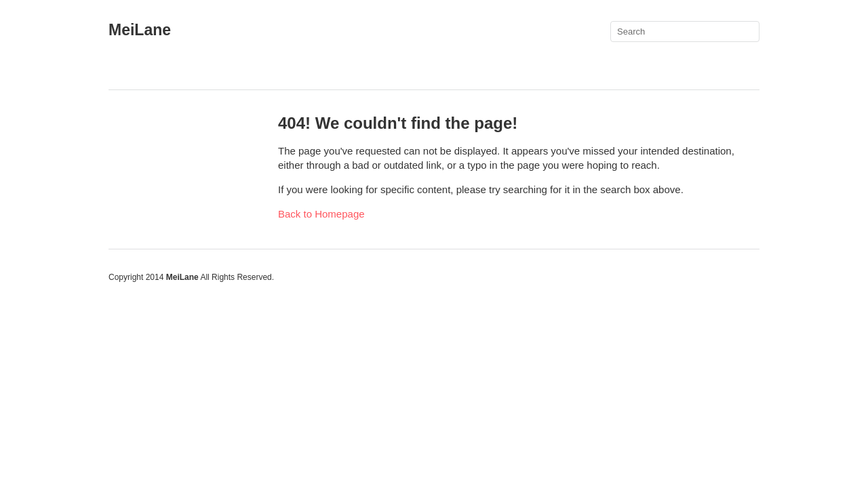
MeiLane (140, 30)
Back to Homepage (321, 214)
